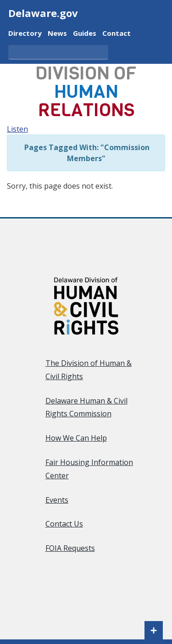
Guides (85, 32)
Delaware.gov (43, 13)
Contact (117, 32)
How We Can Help (76, 438)
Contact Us (64, 524)
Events (57, 500)
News (57, 32)
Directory (25, 32)
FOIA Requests (70, 548)
